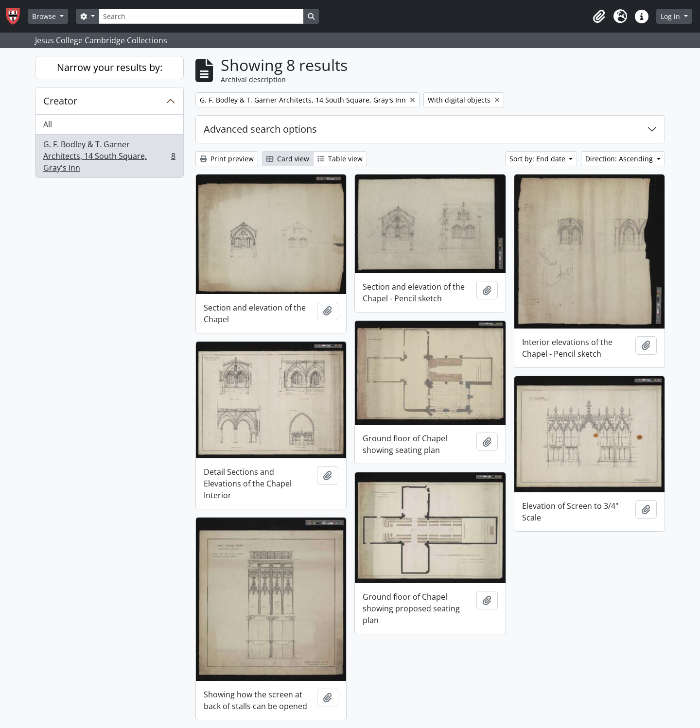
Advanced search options (260, 129)
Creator (60, 101)
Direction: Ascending (620, 159)
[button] (599, 17)
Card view (288, 159)
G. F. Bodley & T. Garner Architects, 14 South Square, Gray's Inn (109, 156)
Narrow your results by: (110, 67)
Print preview (227, 159)
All (48, 124)
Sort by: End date (538, 159)
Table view (340, 159)
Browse (45, 16)
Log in (671, 16)
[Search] (201, 16)
